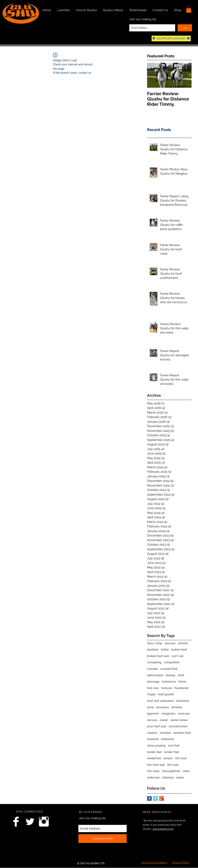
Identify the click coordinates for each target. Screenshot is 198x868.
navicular (184, 713)
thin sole (173, 765)
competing (154, 662)
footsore (167, 688)
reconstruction (178, 726)
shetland (153, 739)
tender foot (172, 752)
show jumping (156, 745)
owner (164, 720)
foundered (181, 688)
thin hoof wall (156, 765)
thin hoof (181, 758)
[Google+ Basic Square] (162, 798)
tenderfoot (154, 758)
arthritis (183, 643)
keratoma (183, 701)
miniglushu (168, 713)
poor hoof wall (157, 726)
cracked (152, 669)
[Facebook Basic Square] (149, 798)
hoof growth (166, 694)
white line (153, 777)
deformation (155, 675)
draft (181, 675)
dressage (153, 681)
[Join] (185, 28)
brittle (165, 649)
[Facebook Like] (20, 857)
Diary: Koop (155, 643)
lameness (163, 707)
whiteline (168, 777)
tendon (168, 758)
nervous (152, 720)
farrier (182, 681)
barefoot (153, 649)
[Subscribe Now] (103, 839)
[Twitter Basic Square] (155, 798)
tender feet (154, 752)
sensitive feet (182, 733)
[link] (189, 9)
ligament (153, 713)
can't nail (177, 656)
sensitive (165, 733)
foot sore (153, 688)
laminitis (177, 707)
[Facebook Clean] (16, 822)
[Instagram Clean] (44, 822)
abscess (170, 643)
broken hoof (179, 649)
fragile (151, 694)
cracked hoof (169, 669)
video (186, 771)
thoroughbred (171, 771)
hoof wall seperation (161, 701)
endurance (169, 681)
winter (180, 777)
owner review (179, 720)
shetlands (167, 739)
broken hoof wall (158, 656)
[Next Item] (185, 75)
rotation (152, 733)
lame (150, 707)
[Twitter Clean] (30, 822)
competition (172, 662)
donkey (171, 675)
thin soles (153, 771)
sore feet (174, 745)
